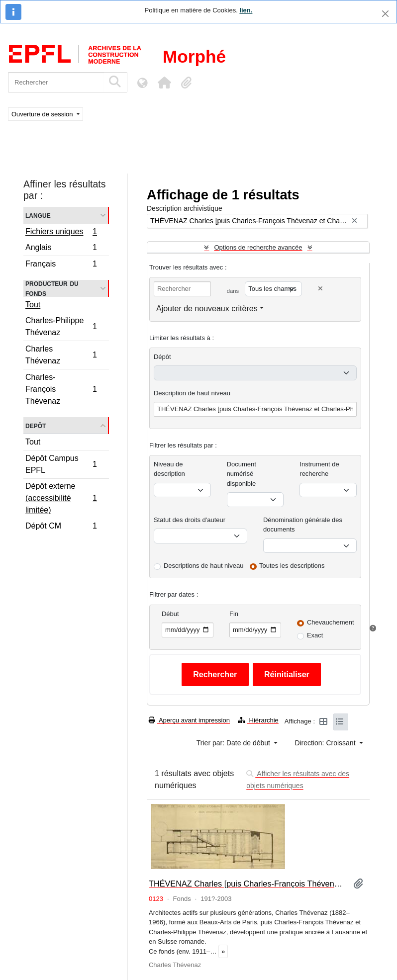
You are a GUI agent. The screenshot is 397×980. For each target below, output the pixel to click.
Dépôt (162, 357)
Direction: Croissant (326, 743)
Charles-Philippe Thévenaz (61, 326)
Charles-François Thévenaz (61, 389)
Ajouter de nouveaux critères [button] (207, 309)
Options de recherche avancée (258, 247)
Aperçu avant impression (189, 720)
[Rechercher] (56, 82)
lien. (246, 10)
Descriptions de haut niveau (203, 566)
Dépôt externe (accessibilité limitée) (61, 498)
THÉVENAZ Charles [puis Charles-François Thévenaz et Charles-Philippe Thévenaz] (247, 884)
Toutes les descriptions (292, 566)
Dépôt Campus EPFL (61, 464)
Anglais (61, 249)
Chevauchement (331, 622)
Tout (33, 305)
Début (170, 614)
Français (61, 265)
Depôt (36, 425)
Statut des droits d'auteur (190, 520)
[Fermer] (385, 14)
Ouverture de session (43, 114)
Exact (315, 635)
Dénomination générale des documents (303, 525)
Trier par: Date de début (234, 743)
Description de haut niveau (192, 393)
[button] (164, 83)
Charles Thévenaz (61, 355)
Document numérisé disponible (242, 474)
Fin (234, 614)
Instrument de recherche (319, 469)
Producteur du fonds (52, 288)
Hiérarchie (258, 720)
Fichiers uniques (61, 233)
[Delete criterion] (320, 289)
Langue (38, 215)
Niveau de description (169, 469)
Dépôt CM (61, 527)
